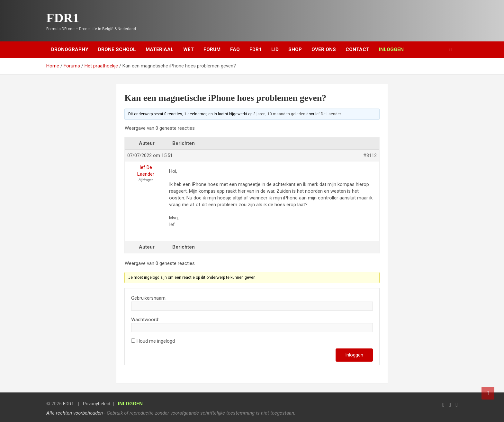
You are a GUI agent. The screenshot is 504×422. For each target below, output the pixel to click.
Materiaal (160, 49)
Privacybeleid (97, 404)
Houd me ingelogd (156, 341)
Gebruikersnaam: (149, 298)
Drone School (117, 49)
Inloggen (354, 355)
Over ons (324, 49)
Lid (275, 49)
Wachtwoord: (145, 320)
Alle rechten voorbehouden (75, 413)
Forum (212, 49)
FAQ (235, 49)
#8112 (370, 155)
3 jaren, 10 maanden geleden (279, 114)
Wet (189, 49)
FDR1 (63, 18)
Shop (295, 49)
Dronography (70, 49)
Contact (357, 49)
